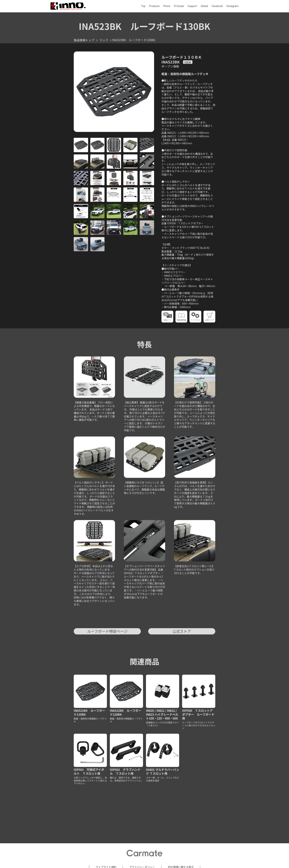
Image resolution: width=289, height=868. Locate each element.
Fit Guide (179, 6)
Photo (167, 6)
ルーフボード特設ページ (107, 631)
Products (154, 6)
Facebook (217, 6)
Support (192, 6)
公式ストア (182, 631)
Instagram (233, 6)
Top (143, 6)
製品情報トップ (84, 40)
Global (204, 6)
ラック (104, 40)
